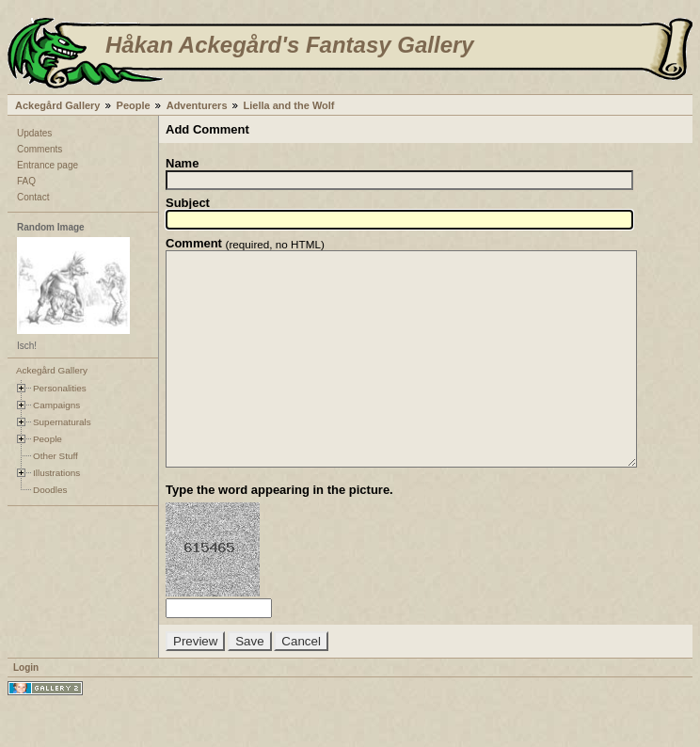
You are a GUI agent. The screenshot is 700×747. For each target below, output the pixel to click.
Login (26, 710)
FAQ (26, 181)
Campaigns (56, 405)
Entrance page (48, 165)
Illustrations (56, 473)
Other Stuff (56, 456)
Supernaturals (62, 422)
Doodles (50, 490)
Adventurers (197, 105)
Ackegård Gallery (58, 105)
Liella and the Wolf (289, 105)
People (134, 105)
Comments (40, 149)
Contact (33, 197)
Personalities (60, 388)
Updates (34, 133)
